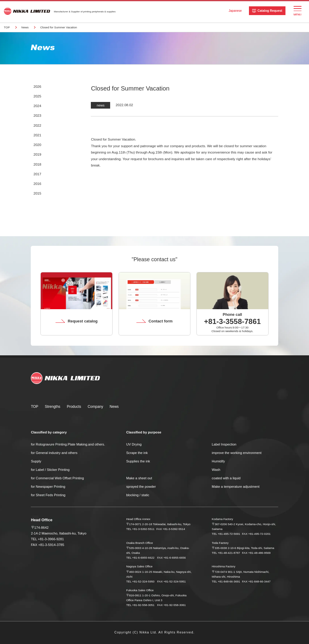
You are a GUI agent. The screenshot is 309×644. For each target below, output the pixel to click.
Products (74, 407)
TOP (7, 27)
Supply (36, 461)
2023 (37, 116)
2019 (37, 154)
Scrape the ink (137, 453)
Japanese (235, 11)
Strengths (52, 407)
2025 (37, 96)
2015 (37, 193)
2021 (37, 135)
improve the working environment (237, 453)
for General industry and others (54, 453)
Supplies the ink (138, 461)
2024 (37, 106)
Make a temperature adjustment (236, 487)
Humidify (218, 461)
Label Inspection (224, 444)
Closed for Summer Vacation (59, 27)
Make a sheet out (139, 478)
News (25, 27)
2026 (37, 87)
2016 (37, 184)
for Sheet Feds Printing (48, 495)
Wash (216, 470)
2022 (37, 125)
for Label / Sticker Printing (50, 470)
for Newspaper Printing (48, 487)
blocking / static (138, 495)
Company (95, 407)
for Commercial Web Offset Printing (57, 478)
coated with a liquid (226, 478)
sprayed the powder (141, 487)
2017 (37, 174)
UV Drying (134, 444)
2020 (37, 145)
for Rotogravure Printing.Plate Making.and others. (68, 444)
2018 (37, 164)
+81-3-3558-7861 (232, 322)
